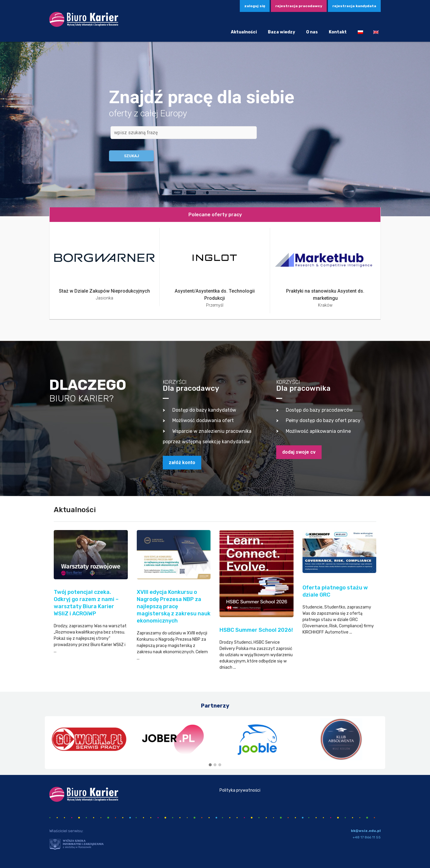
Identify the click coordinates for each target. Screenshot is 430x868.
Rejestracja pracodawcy (299, 6)
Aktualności (244, 32)
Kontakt (338, 32)
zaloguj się (255, 6)
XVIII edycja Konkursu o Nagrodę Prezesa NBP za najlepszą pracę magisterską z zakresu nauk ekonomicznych (174, 606)
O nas (312, 32)
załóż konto (182, 462)
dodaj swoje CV (299, 452)
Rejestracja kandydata (354, 6)
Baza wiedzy (281, 32)
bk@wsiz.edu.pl (366, 831)
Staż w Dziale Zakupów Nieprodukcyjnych (104, 291)
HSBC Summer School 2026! (256, 630)
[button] (210, 765)
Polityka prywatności (240, 790)
